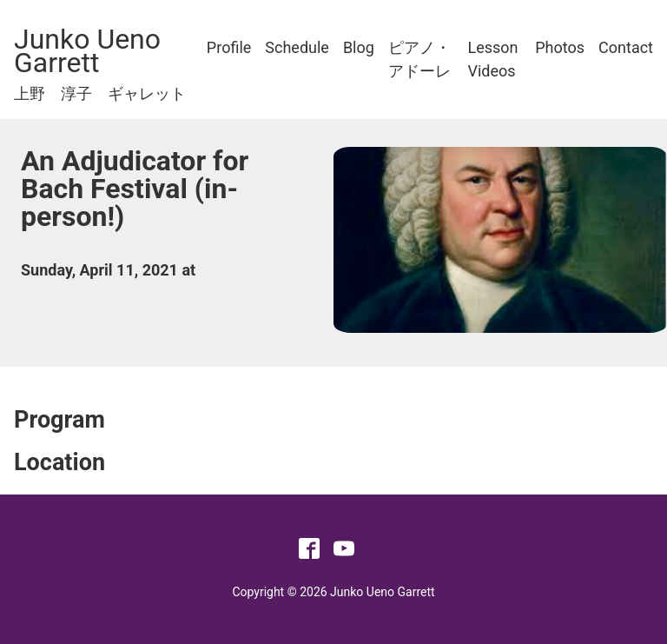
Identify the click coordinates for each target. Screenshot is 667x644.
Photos (560, 47)
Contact (626, 47)
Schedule (297, 47)
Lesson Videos (493, 59)
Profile (229, 47)
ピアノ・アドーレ (419, 59)
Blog (359, 47)
